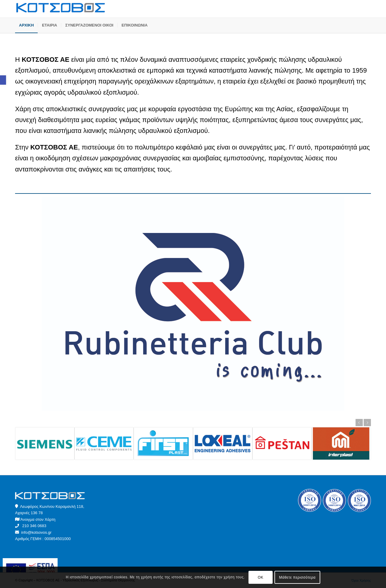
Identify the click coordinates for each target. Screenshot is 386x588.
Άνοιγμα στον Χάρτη (38, 519)
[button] (3, 80)
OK (261, 577)
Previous (359, 423)
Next (367, 423)
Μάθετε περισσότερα (297, 577)
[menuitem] (26, 25)
